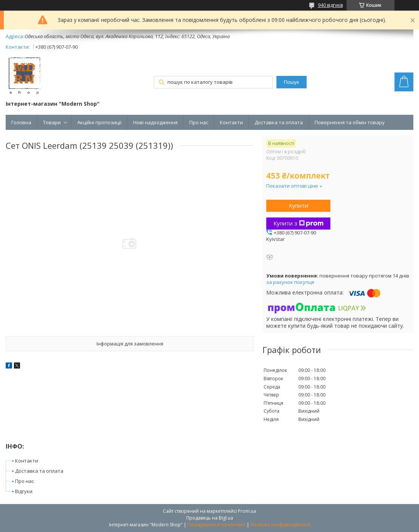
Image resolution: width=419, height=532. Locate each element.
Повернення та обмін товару (350, 122)
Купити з (299, 223)
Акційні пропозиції (99, 122)
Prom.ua (247, 511)
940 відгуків (330, 5)
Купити (299, 205)
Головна (21, 122)
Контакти (231, 122)
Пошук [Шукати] (291, 82)
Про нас (199, 122)
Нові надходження (155, 122)
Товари (52, 122)
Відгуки (24, 491)
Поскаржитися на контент (216, 525)
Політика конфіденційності (280, 525)
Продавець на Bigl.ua (210, 518)
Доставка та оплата (279, 122)
